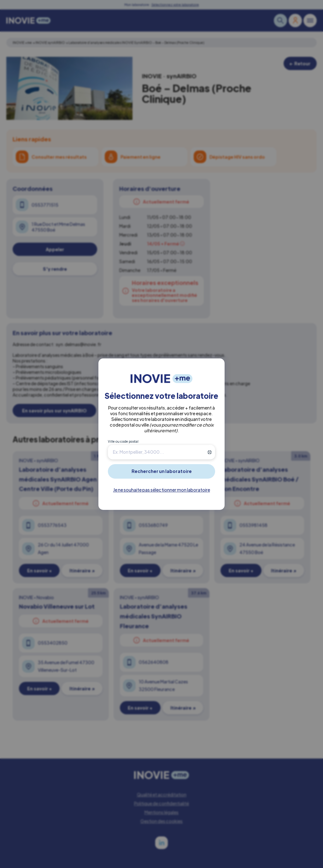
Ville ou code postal (123, 441)
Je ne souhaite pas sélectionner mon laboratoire (162, 490)
